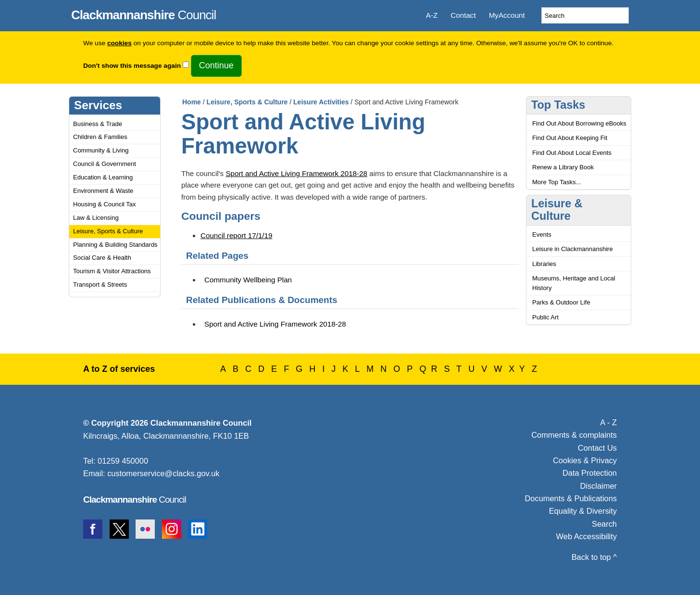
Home (192, 102)
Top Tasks (558, 105)
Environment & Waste (103, 191)
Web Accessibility (587, 536)
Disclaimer (598, 486)
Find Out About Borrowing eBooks (579, 123)
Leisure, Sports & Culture (108, 231)
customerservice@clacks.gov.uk (163, 473)
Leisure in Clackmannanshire (573, 249)
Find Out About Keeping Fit (570, 138)
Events (542, 234)
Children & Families (100, 137)
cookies (119, 43)
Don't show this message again (132, 66)
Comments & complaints (574, 435)
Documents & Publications (571, 498)
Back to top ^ (594, 557)
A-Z (432, 15)
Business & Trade (98, 124)
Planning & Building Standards (115, 245)
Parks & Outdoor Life (561, 302)
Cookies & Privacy (585, 460)
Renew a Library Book (563, 167)
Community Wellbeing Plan (248, 280)
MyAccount (507, 15)
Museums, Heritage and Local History (574, 283)
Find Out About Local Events (572, 153)
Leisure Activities (321, 102)
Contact (463, 15)
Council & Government (105, 164)
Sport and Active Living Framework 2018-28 (296, 173)
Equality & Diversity (583, 511)
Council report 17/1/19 (236, 235)
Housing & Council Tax (105, 204)
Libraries (544, 264)
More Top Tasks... (556, 182)
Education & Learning (103, 177)
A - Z (608, 422)
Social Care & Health (102, 258)
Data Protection (590, 473)
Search (604, 524)
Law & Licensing (96, 218)
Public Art (545, 317)
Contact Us (597, 448)
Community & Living (101, 150)
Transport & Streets (100, 285)
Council (144, 13)
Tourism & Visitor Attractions (112, 271)
